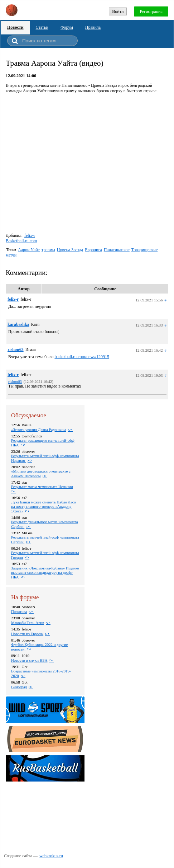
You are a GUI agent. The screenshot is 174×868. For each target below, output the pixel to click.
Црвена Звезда (70, 250)
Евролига (93, 250)
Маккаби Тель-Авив (28, 623)
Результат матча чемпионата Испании (42, 487)
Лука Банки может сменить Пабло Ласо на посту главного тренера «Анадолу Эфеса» (43, 506)
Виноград (19, 687)
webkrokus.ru (51, 856)
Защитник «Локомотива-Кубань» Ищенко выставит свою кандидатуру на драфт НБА (45, 573)
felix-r (30, 235)
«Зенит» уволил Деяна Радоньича (39, 430)
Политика (19, 611)
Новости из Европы (27, 634)
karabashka (18, 324)
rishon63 (16, 349)
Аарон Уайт (29, 250)
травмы (48, 250)
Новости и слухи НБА (29, 660)
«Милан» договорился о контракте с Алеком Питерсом (41, 473)
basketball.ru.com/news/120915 (82, 357)
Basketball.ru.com (21, 241)
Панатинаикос (117, 250)
